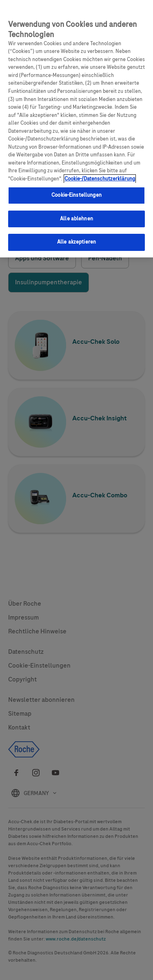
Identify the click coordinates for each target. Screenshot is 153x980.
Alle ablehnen (76, 216)
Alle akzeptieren (76, 240)
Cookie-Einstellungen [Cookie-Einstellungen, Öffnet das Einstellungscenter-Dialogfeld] (76, 193)
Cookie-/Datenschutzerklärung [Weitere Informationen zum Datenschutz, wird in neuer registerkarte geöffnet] (100, 176)
